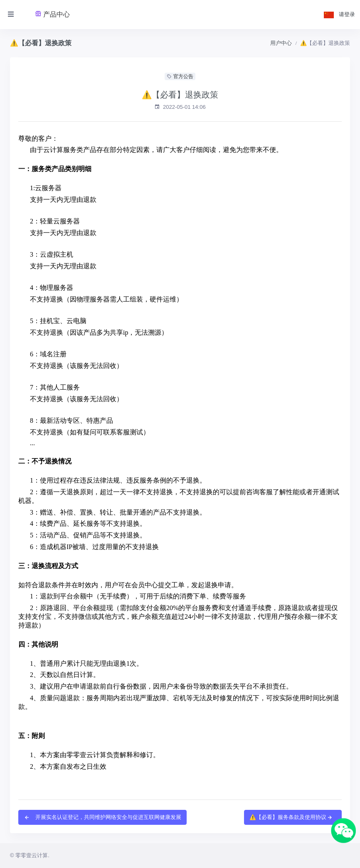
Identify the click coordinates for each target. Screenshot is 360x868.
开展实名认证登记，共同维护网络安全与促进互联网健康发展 (102, 817)
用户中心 (281, 43)
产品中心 (52, 14)
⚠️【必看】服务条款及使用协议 (291, 817)
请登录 (347, 14)
